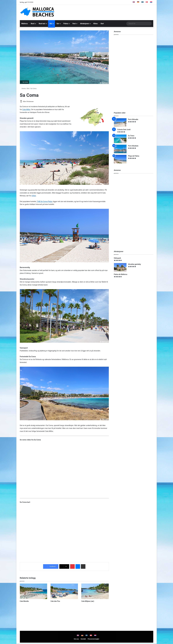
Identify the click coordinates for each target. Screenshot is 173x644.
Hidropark (117, 258)
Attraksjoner (85, 24)
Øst (51, 24)
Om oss (76, 639)
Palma (66, 24)
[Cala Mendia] (34, 591)
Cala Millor (26, 110)
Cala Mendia (24, 601)
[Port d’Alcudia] (120, 123)
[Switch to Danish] (147, 2)
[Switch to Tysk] (138, 2)
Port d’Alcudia (133, 119)
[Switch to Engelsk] (134, 2)
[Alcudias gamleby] (120, 267)
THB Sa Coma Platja (45, 202)
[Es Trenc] (120, 139)
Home (23, 89)
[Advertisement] (109, 12)
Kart (102, 24)
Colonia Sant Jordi (124, 130)
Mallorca (25, 24)
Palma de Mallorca (121, 274)
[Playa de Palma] (120, 159)
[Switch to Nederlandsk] (151, 2)
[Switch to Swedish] (142, 2)
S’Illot (34, 196)
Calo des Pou (55, 601)
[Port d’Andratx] (120, 149)
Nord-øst (42, 24)
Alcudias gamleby (135, 264)
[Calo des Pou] (64, 591)
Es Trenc (131, 136)
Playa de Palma (134, 156)
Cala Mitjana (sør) (88, 601)
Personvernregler (93, 639)
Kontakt (83, 639)
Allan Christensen (29, 102)
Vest (74, 24)
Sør (58, 24)
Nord (33, 24)
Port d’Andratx (133, 146)
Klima (95, 24)
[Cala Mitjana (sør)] (95, 591)
